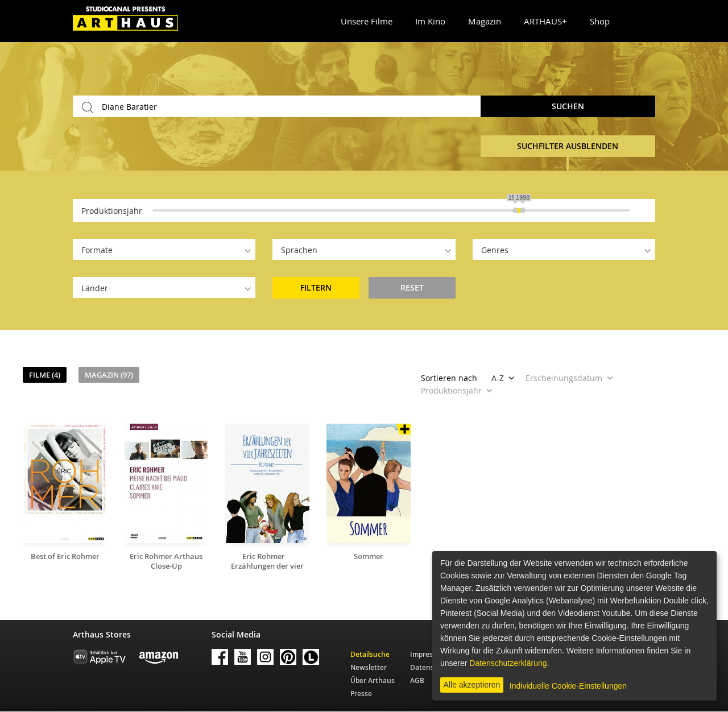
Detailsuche (370, 654)
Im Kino (430, 21)
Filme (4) (45, 375)
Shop (600, 21)
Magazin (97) (109, 375)
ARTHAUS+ (545, 21)
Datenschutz (431, 667)
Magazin (485, 21)
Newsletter (369, 667)
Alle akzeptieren (472, 685)
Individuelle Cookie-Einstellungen (568, 686)
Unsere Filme (367, 21)
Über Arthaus (373, 680)
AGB (417, 680)
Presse (361, 694)
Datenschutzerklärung (508, 663)
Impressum (429, 654)
